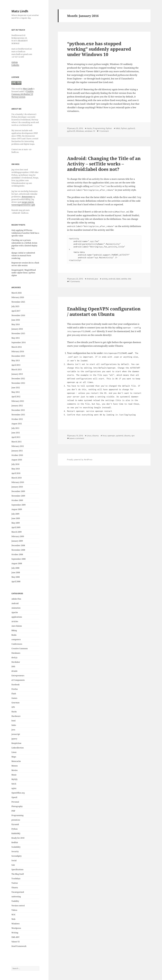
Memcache (16, 761)
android (112, 279)
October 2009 (17, 500)
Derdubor (16, 662)
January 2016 (17, 329)
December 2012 (18, 379)
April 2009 (16, 527)
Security (15, 851)
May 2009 (16, 523)
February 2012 (18, 401)
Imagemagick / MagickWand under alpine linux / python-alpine (24, 273)
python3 (131, 128)
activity (105, 279)
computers (16, 639)
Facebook (15, 685)
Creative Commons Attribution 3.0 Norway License (22, 94)
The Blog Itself (18, 874)
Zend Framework (19, 946)
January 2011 (17, 451)
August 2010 (17, 460)
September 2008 (18, 559)
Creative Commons (20, 648)
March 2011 (17, 442)
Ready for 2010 (18, 838)
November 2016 (18, 315)
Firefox (15, 689)
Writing (15, 933)
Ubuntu (15, 888)
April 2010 (16, 473)
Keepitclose (16, 743)
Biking (14, 630)
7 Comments (75, 281)
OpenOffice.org (18, 793)
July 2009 (15, 514)
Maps (14, 757)
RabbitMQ (16, 833)
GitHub (15, 62)
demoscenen (27, 197)
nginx (14, 788)
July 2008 (15, 568)
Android (15, 603)
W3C (13, 915)
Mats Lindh (20, 11)
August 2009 (17, 509)
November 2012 (18, 383)
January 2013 (17, 374)
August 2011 (17, 424)
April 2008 (16, 582)
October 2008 (17, 554)
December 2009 (18, 491)
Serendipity (17, 856)
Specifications (17, 869)
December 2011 (18, 410)
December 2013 (18, 356)
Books (14, 635)
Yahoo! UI (16, 942)
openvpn (111, 436)
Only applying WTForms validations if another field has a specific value (25, 233)
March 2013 (17, 370)
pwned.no (16, 820)
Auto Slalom (17, 626)
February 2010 (18, 482)
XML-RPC (16, 937)
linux (105, 436)
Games (14, 698)
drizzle (14, 671)
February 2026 (18, 297)
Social (14, 860)
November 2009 (18, 496)
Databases (16, 653)
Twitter (15, 883)
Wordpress (16, 928)
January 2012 (17, 406)
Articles (15, 621)
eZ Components (18, 680)
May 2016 (16, 324)
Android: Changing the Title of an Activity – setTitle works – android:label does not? (104, 164)
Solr (13, 865)
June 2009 (16, 518)
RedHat (15, 842)
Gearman (15, 703)
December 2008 (18, 545)
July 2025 (15, 306)
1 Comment (104, 131)
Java (13, 730)
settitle (124, 279)
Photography (17, 806)
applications (17, 617)
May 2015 (16, 338)
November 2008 (18, 550)
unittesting (16, 897)
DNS (13, 667)
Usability (15, 901)
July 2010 (15, 464)
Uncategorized (18, 892)
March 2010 (17, 478)
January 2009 (17, 541)
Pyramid (15, 824)
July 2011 (15, 428)
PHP (13, 811)
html (13, 721)
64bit (118, 128)
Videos (14, 910)
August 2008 (17, 563)
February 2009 (18, 536)
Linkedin (15, 65)
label (118, 279)
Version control (18, 906)
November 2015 (18, 333)
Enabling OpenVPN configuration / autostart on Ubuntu (104, 311)
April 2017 (16, 311)
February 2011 (18, 446)
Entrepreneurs (18, 676)
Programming (17, 815)
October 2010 (17, 455)
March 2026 (17, 293)
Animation (16, 608)
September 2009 (18, 505)
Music (14, 775)
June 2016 (16, 320)
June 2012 (16, 388)
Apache (15, 612)
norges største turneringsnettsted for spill (23, 203)
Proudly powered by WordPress (80, 460)
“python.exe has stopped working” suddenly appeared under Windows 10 (99, 49)
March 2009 (17, 532)
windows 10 (90, 131)
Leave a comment (77, 438)
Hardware (16, 716)
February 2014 (18, 351)
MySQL (15, 779)
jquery (14, 739)
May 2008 (16, 577)
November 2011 (18, 415)
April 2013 (16, 365)
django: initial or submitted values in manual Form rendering (23, 256)
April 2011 (16, 437)
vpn (133, 436)
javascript (16, 734)
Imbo (14, 725)
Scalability (16, 847)
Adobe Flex (16, 599)
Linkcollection (18, 748)
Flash (14, 694)
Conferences (17, 644)
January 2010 (17, 487)
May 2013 (16, 360)
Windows (16, 924)
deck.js (14, 658)
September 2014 (18, 342)
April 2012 (16, 397)
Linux (14, 752)
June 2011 (16, 433)
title (129, 279)
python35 (71, 131)
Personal (15, 802)
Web (13, 919)
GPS (13, 707)
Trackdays (16, 879)
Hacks (14, 712)
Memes (15, 766)
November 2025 (18, 302)
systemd (120, 436)
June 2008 (16, 572)
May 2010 (16, 469)
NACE (14, 784)
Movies (15, 770)
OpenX (14, 797)
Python (15, 829)
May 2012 (16, 392)
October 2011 (17, 419)
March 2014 (17, 347)
